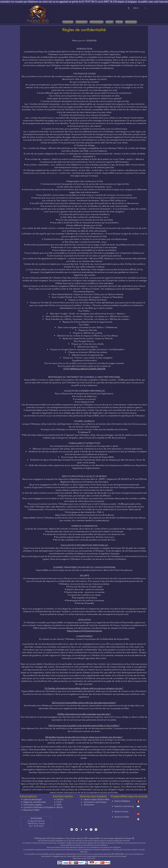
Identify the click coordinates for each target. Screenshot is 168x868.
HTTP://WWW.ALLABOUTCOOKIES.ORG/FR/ (84, 369)
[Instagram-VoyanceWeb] (96, 830)
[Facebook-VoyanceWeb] (91, 830)
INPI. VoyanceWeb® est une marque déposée (103, 838)
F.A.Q (59, 802)
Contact (60, 800)
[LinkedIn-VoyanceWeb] (72, 830)
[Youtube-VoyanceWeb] (77, 830)
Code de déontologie (33, 800)
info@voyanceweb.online (129, 504)
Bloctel (60, 807)
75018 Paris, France (36, 824)
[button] (82, 23)
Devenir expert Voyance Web (97, 800)
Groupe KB (130, 838)
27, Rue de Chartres (36, 821)
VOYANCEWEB (36, 818)
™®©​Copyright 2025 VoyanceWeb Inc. (50, 838)
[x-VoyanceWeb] (86, 830)
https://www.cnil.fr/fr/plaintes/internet (84, 631)
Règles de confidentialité (35, 802)
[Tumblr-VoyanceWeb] (81, 830)
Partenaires (89, 805)
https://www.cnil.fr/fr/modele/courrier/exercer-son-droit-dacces (84, 515)
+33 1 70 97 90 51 (36, 826)
